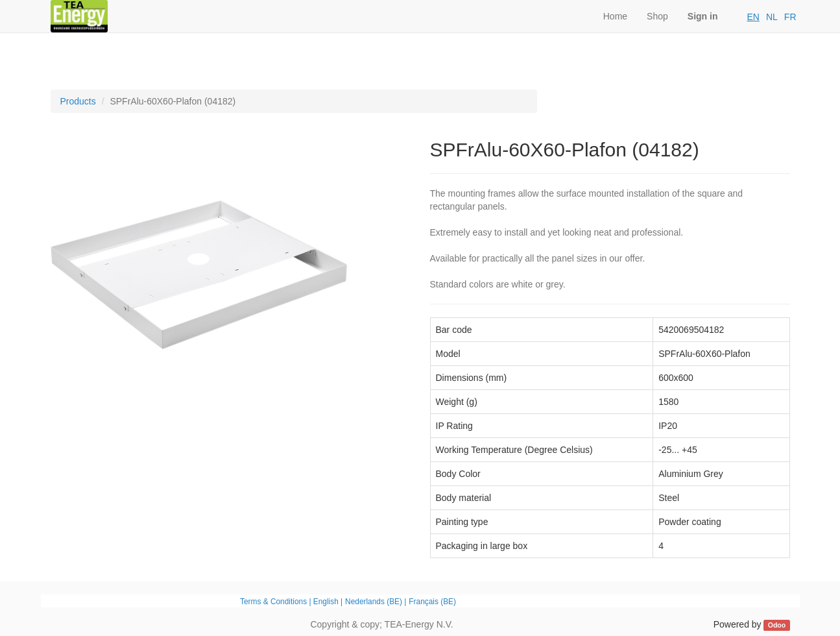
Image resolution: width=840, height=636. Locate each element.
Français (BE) (432, 602)
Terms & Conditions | (277, 602)
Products (78, 101)
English (326, 602)
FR (790, 17)
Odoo (777, 625)
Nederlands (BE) (374, 602)
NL (772, 17)
